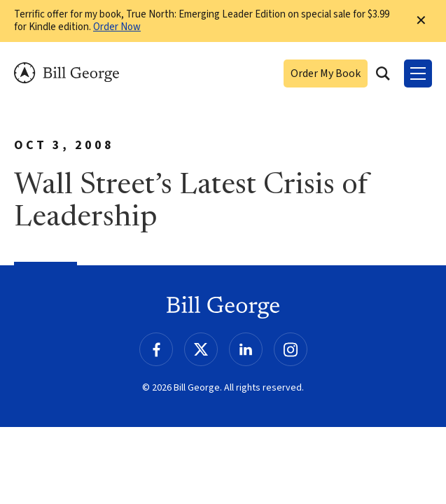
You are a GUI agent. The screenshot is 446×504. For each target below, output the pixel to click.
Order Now (117, 27)
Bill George (67, 73)
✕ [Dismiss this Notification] (421, 21)
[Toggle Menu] (418, 73)
